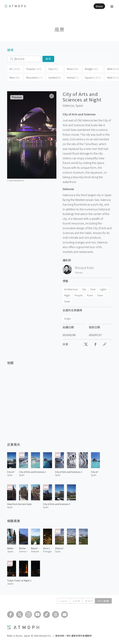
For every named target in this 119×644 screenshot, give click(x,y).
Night (67, 295)
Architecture (71, 289)
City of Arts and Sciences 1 (33, 472)
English (63, 601)
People (78, 295)
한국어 (89, 601)
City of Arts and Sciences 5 (57, 504)
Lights (103, 289)
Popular (34, 69)
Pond (90, 295)
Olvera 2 (59, 548)
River (73, 69)
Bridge (91, 69)
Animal (73, 77)
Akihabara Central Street (12, 548)
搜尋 (48, 59)
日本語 (76, 601)
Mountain (34, 77)
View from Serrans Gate (19, 504)
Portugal (47, 551)
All (15, 69)
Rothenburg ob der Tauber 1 (24, 548)
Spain (79, 105)
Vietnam (35, 551)
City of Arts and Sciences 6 (12, 472)
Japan (10, 551)
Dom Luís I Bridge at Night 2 (48, 548)
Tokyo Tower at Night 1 (19, 580)
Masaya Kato (84, 268)
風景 (59, 29)
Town (100, 295)
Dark (93, 289)
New (15, 77)
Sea (53, 69)
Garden (55, 77)
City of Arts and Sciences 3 (68, 472)
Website (79, 273)
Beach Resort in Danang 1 (35, 548)
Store (99, 6)
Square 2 (93, 77)
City (84, 289)
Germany (24, 551)
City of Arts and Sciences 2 (95, 472)
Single (68, 318)
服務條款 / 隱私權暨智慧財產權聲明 (74, 636)
